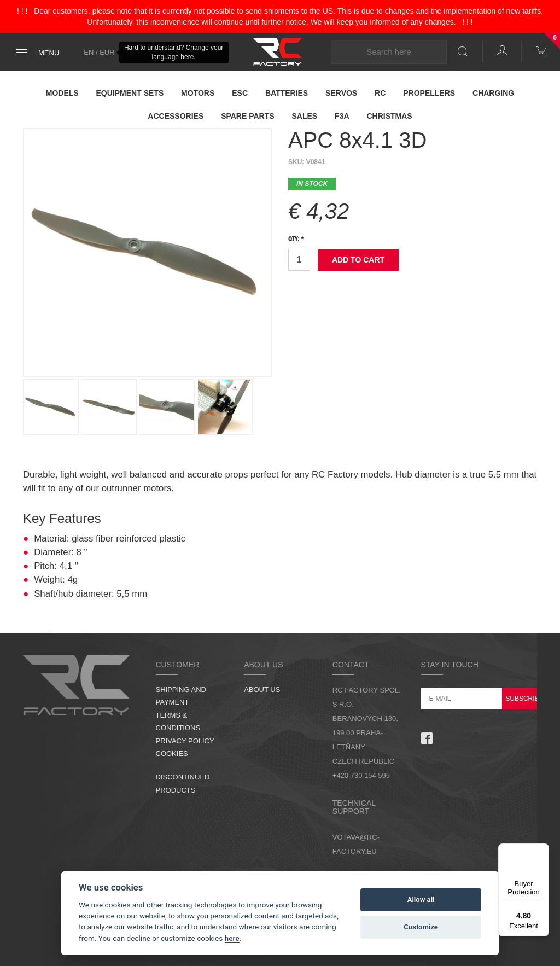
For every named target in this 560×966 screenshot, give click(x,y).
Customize (421, 927)
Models (62, 93)
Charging (493, 93)
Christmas (389, 116)
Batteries (287, 93)
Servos (341, 93)
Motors (198, 93)
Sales (305, 116)
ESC (240, 93)
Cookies (172, 753)
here (232, 938)
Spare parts (248, 116)
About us (262, 689)
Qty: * (296, 240)
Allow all (421, 900)
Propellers (429, 93)
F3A (342, 116)
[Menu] (542, 850)
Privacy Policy (185, 741)
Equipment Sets (130, 93)
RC (380, 93)
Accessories (176, 116)
